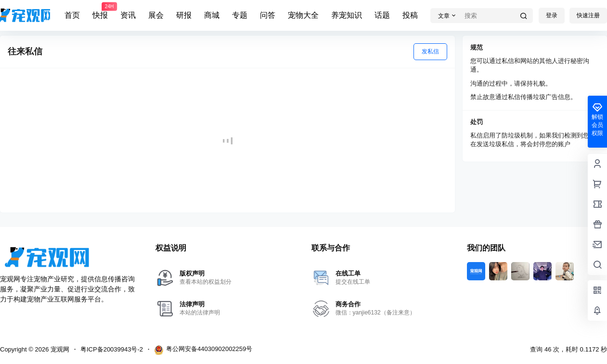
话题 (382, 15)
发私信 (430, 51)
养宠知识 (347, 15)
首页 (72, 15)
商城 (212, 15)
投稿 (410, 15)
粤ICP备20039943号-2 (112, 349)
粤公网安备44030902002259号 (203, 350)
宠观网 (59, 349)
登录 (552, 15)
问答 (268, 15)
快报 (100, 11)
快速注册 (588, 15)
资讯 (128, 15)
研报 (184, 15)
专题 (240, 15)
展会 (156, 15)
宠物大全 (303, 15)
